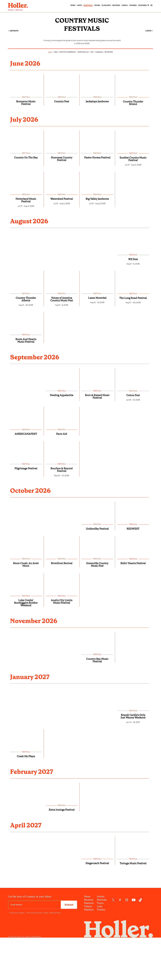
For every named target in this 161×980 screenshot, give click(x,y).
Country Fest (62, 128)
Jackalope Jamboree (97, 129)
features (143, 5)
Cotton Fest (133, 433)
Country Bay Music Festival (97, 706)
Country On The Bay (26, 187)
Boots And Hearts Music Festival (26, 377)
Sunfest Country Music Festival (133, 187)
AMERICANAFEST (26, 473)
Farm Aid (62, 473)
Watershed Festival (62, 228)
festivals (88, 5)
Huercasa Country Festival (62, 187)
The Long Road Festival (133, 331)
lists (79, 5)
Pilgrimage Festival (26, 508)
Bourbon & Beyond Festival (62, 510)
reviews (116, 5)
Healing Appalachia (62, 434)
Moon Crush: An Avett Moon (26, 607)
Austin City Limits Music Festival (62, 646)
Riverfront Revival (62, 606)
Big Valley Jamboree (97, 230)
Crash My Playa (26, 808)
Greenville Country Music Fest (97, 607)
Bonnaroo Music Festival (26, 129)
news (73, 5)
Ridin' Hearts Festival (133, 607)
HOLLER (11, 10)
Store (97, 5)
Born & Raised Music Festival (97, 434)
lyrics (125, 5)
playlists (106, 5)
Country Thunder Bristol (133, 129)
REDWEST (133, 570)
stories (133, 5)
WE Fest (133, 290)
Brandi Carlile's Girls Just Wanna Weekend (133, 765)
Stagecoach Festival (97, 922)
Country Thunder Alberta (26, 331)
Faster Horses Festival (97, 187)
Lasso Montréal (97, 330)
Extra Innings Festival (62, 864)
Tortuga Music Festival (133, 922)
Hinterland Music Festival (26, 230)
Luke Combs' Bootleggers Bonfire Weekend (26, 647)
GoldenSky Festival (97, 570)
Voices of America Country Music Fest (62, 333)
